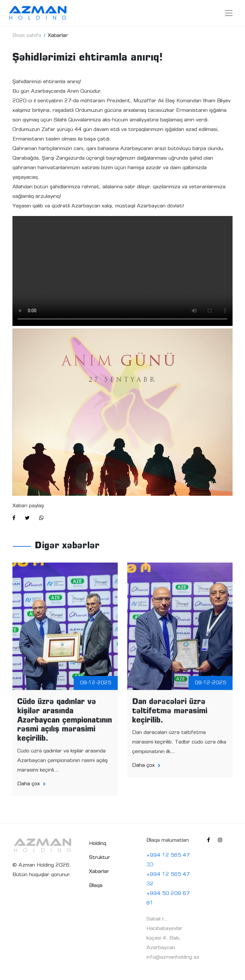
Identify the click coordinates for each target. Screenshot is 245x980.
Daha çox (31, 788)
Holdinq (98, 844)
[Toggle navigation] (229, 13)
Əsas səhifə (27, 36)
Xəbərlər (99, 872)
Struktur (100, 858)
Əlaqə (96, 886)
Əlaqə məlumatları (168, 840)
